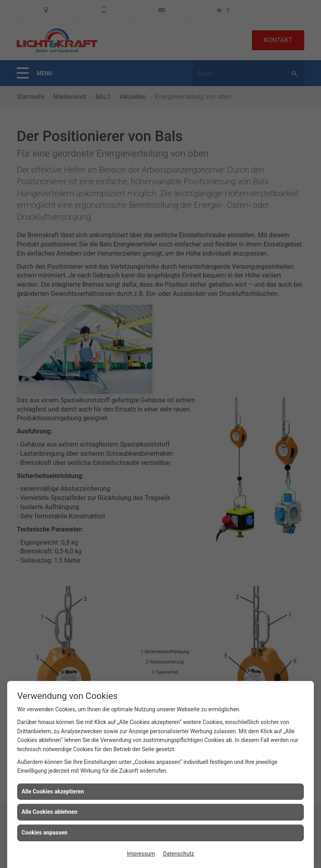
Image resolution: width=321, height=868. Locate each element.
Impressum (141, 854)
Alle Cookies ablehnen (50, 812)
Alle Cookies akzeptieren (53, 791)
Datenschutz (178, 854)
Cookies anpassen (45, 833)
